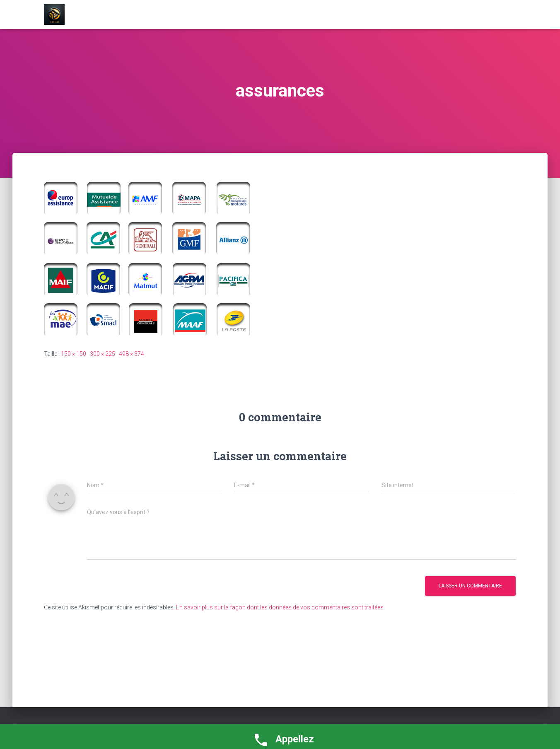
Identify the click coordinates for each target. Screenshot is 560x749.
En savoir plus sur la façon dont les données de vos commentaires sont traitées (280, 607)
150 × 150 (74, 354)
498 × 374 (132, 354)
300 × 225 (103, 354)
